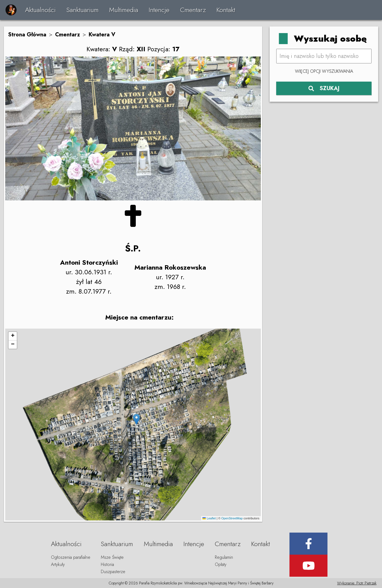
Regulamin (224, 557)
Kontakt (226, 10)
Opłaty (221, 564)
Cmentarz (193, 10)
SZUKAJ (324, 88)
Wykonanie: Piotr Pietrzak (357, 583)
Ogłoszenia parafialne (71, 557)
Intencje (159, 10)
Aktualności (40, 10)
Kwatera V (102, 35)
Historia (107, 564)
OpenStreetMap (232, 518)
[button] (136, 419)
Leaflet (209, 518)
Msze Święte (112, 557)
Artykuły (58, 564)
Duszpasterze (113, 572)
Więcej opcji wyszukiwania (324, 71)
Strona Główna (27, 35)
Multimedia (124, 10)
